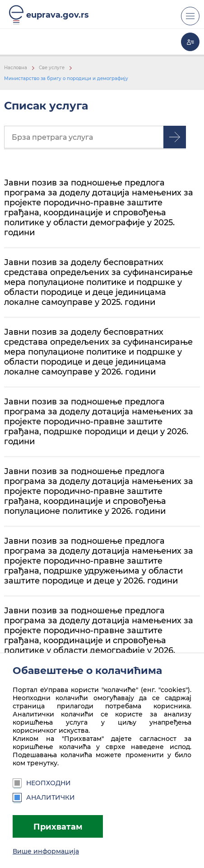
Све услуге (52, 68)
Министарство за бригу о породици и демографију (66, 78)
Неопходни (42, 783)
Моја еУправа (190, 42)
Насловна (16, 68)
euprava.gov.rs (58, 15)
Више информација (46, 851)
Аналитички (44, 797)
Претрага (175, 137)
